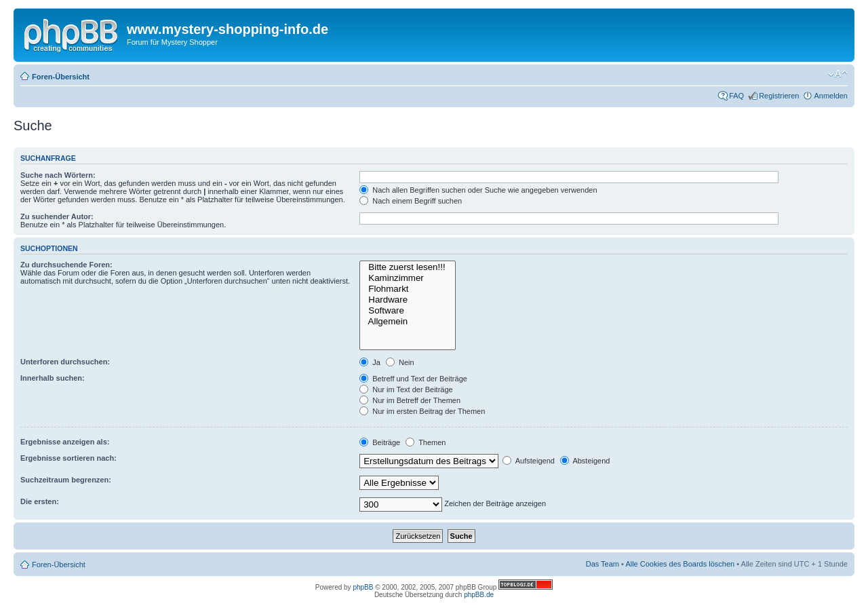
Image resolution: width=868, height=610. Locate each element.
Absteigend (585, 461)
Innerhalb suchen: (53, 378)
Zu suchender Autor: (57, 216)
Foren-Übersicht (61, 77)
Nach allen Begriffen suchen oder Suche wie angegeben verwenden (478, 190)
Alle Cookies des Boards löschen (680, 564)
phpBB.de (479, 595)
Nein (400, 362)
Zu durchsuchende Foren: (66, 265)
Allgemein (408, 322)
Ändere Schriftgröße (838, 74)
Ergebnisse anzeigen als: (65, 442)
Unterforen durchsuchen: (65, 362)
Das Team (603, 564)
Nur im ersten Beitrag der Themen (422, 411)
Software (408, 311)
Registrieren (779, 96)
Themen (426, 442)
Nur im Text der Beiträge (406, 389)
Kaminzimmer (408, 278)
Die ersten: (40, 501)
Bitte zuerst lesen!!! (408, 267)
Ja (370, 362)
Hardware (408, 300)
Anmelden (831, 96)
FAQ (736, 96)
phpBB (363, 587)
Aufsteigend (529, 461)
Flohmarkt (408, 289)
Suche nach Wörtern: (58, 175)
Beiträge (380, 442)
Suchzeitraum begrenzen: (66, 480)
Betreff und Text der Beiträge (413, 379)
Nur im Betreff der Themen (410, 400)
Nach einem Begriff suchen (411, 201)
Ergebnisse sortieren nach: (68, 458)
